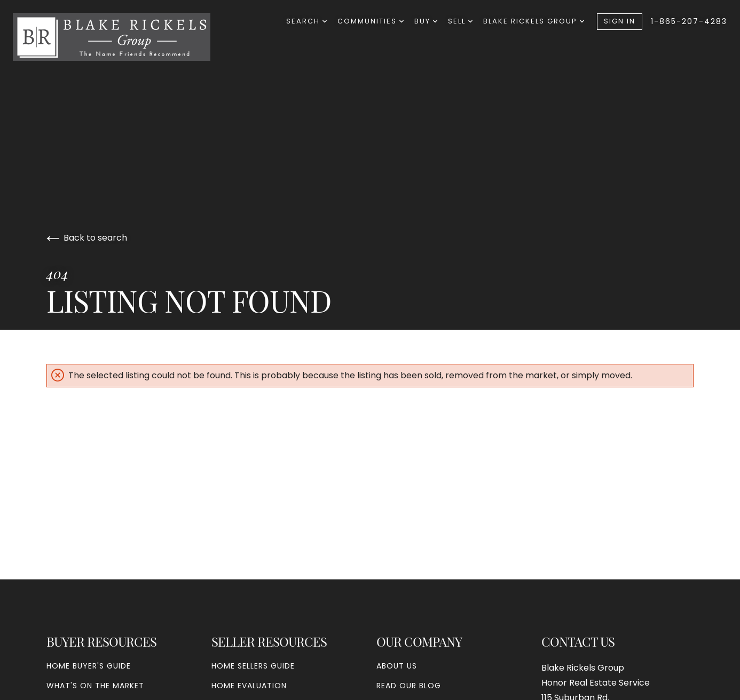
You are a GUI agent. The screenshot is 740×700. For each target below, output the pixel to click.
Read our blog (409, 686)
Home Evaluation (249, 686)
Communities (371, 21)
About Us (397, 666)
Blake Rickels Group (534, 21)
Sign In (620, 21)
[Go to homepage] (122, 37)
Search (306, 21)
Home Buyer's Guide (89, 666)
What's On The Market (95, 686)
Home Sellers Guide (253, 666)
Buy (426, 21)
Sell (460, 21)
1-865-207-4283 (689, 21)
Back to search (87, 238)
